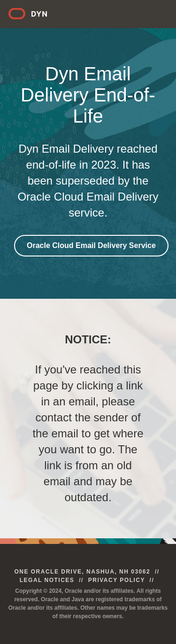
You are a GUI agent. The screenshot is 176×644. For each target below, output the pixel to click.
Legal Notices (47, 580)
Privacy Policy (117, 580)
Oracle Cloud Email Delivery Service (91, 245)
